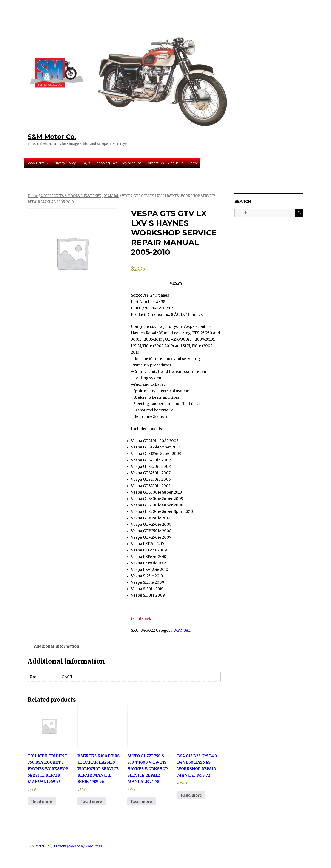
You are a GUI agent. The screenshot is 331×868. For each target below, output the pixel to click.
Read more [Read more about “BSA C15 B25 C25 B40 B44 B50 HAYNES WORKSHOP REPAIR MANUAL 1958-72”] (191, 795)
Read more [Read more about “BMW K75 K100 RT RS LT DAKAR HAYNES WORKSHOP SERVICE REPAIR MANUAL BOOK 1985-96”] (92, 802)
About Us (176, 163)
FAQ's (85, 163)
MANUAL (112, 196)
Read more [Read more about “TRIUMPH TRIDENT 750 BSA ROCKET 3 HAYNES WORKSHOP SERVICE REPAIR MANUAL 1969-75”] (42, 802)
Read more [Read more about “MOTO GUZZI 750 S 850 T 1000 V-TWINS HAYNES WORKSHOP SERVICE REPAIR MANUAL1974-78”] (141, 802)
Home (193, 163)
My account (132, 163)
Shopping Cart (106, 163)
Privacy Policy (65, 163)
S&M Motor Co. (52, 137)
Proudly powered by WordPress (78, 846)
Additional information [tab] (57, 646)
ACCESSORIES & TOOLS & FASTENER (71, 196)
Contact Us (155, 163)
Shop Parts (38, 163)
